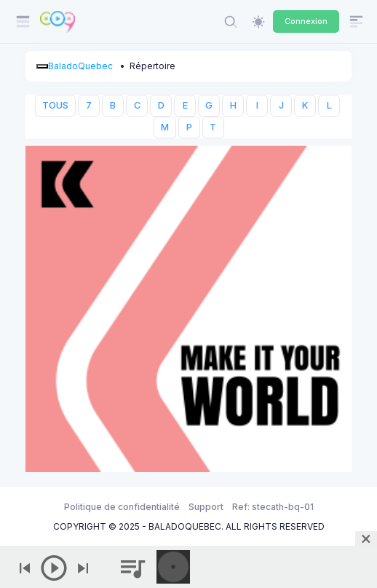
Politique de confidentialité (122, 507)
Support (206, 507)
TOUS (55, 105)
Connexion (306, 21)
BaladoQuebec (80, 66)
